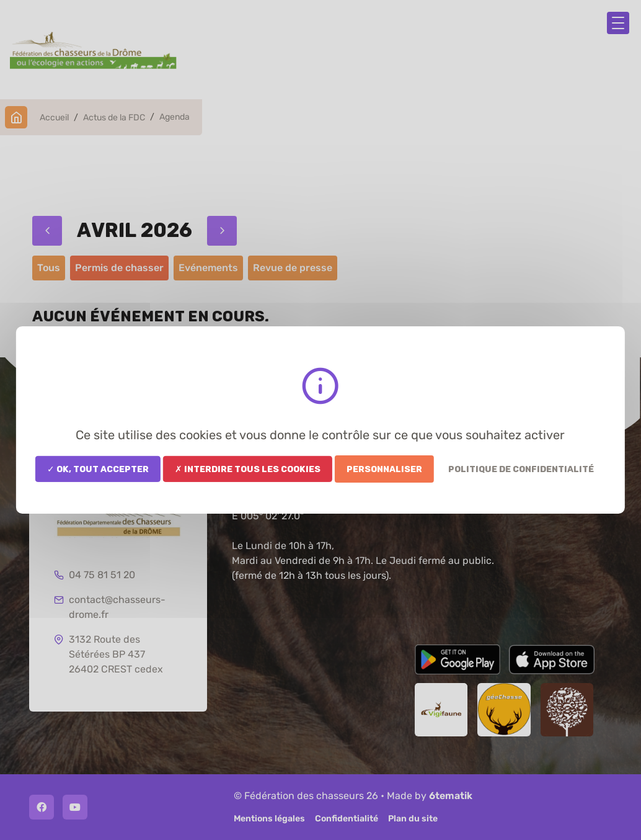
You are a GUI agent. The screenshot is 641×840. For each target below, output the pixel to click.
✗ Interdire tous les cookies (248, 469)
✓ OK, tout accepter (98, 469)
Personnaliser (384, 469)
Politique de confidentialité (521, 469)
